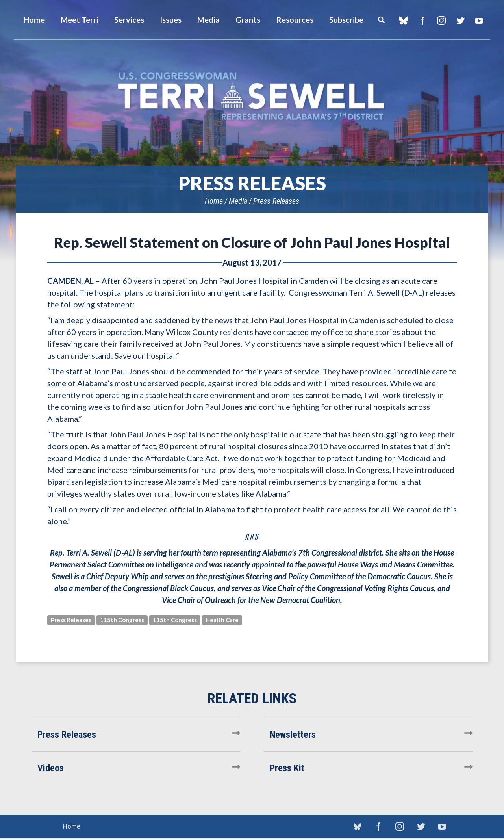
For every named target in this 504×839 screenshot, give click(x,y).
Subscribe (346, 20)
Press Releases (276, 201)
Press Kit (287, 768)
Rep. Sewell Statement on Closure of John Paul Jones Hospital (252, 242)
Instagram (441, 20)
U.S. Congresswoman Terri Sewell (252, 96)
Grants (248, 20)
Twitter (460, 20)
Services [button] (129, 20)
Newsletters (293, 735)
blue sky (403, 20)
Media (238, 201)
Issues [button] (171, 20)
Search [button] (381, 20)
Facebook (422, 20)
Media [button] (208, 20)
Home (214, 201)
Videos (51, 768)
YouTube (479, 20)
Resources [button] (295, 20)
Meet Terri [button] (80, 20)
